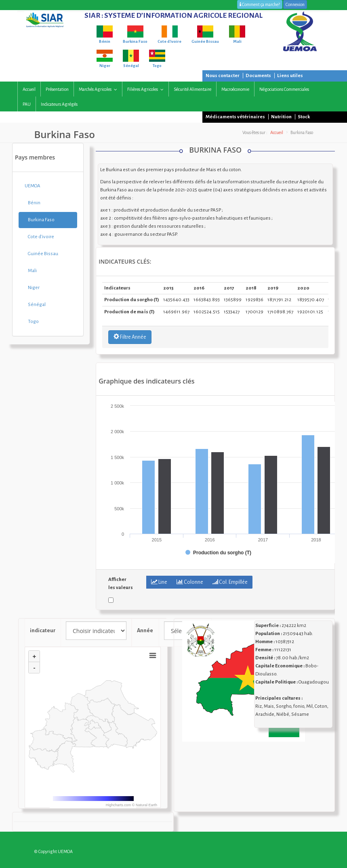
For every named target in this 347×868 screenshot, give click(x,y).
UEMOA (33, 186)
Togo (32, 322)
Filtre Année (130, 337)
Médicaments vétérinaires (235, 117)
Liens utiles (290, 76)
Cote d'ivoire (39, 237)
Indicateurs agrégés (59, 104)
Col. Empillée (230, 582)
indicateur (43, 631)
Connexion (295, 4)
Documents (258, 76)
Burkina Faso (40, 220)
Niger (32, 288)
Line (159, 582)
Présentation (57, 89)
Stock (304, 117)
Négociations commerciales (284, 89)
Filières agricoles (147, 89)
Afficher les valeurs (121, 584)
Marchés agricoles (100, 89)
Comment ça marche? (260, 4)
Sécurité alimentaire (192, 89)
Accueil (29, 89)
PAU (27, 104)
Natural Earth (146, 805)
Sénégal (35, 305)
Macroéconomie (235, 89)
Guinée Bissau (41, 254)
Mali (31, 271)
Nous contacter (223, 76)
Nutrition (281, 117)
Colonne (190, 582)
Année (145, 631)
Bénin (33, 203)
